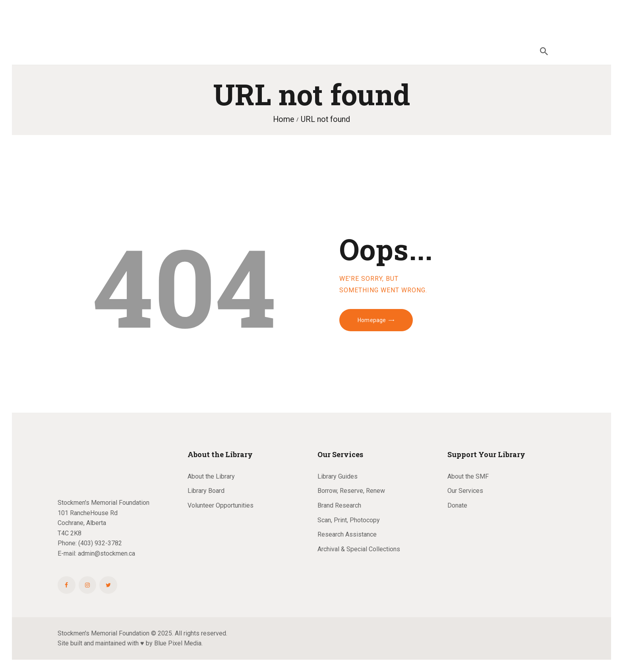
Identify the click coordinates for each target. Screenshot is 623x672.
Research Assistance (347, 534)
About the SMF (468, 476)
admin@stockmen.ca (106, 553)
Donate (457, 505)
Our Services (465, 491)
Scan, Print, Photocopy (349, 520)
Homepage (372, 320)
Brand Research (339, 505)
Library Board (206, 491)
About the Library (211, 476)
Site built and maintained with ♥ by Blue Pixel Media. (130, 643)
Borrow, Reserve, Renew (351, 491)
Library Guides (338, 476)
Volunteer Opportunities (221, 505)
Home (283, 119)
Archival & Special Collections (359, 549)
